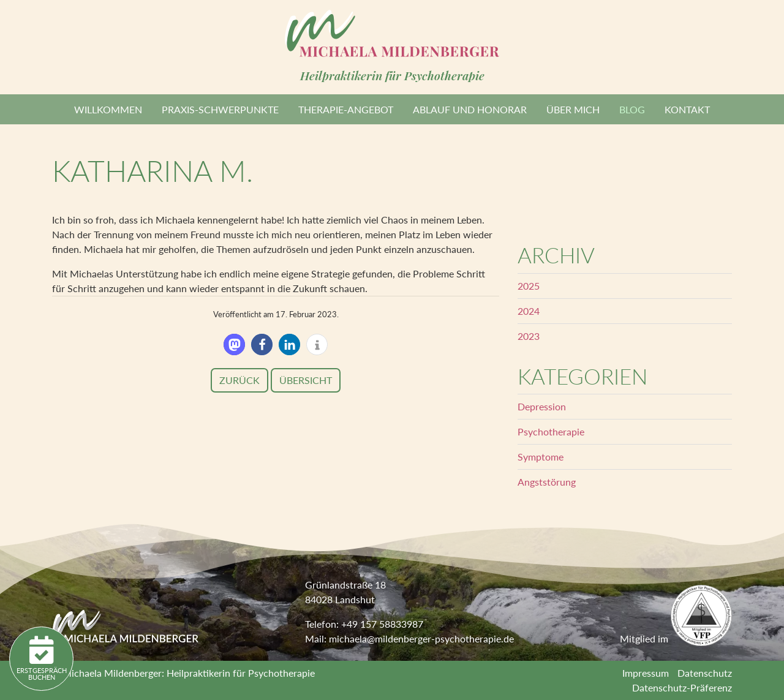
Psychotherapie (551, 431)
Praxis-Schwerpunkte (220, 109)
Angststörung (547, 482)
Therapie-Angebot (346, 109)
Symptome (541, 457)
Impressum (646, 673)
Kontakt (687, 109)
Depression (542, 406)
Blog (632, 109)
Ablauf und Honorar (470, 109)
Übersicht (306, 380)
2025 (529, 286)
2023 (529, 336)
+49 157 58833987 (382, 624)
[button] (234, 344)
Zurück (239, 380)
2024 (529, 311)
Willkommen (108, 109)
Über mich (573, 109)
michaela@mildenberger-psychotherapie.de (421, 638)
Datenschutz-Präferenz (682, 687)
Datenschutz (705, 673)
